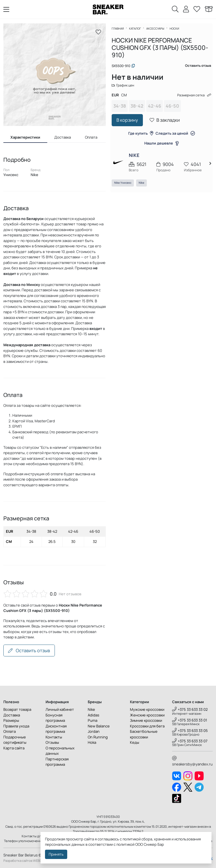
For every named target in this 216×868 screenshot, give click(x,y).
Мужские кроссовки (147, 709)
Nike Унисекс (126, 187)
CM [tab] (127, 99)
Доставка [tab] (63, 137)
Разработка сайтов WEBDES (24, 861)
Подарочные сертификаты (15, 740)
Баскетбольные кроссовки (144, 734)
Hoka (92, 742)
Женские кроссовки (147, 715)
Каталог (138, 32)
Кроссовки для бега (147, 726)
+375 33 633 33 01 (190, 720)
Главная (121, 32)
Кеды (135, 742)
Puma (93, 720)
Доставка (12, 715)
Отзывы (52, 742)
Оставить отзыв (29, 651)
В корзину (130, 124)
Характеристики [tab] (25, 137)
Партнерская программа (57, 762)
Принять (56, 854)
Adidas (94, 715)
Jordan (94, 731)
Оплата (10, 731)
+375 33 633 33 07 (190, 741)
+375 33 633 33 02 (190, 709)
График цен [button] (127, 88)
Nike (145, 187)
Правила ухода (16, 726)
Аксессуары (158, 32)
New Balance (99, 726)
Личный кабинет (60, 709)
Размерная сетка (190, 99)
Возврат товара (17, 709)
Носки (177, 32)
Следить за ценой (175, 137)
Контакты (54, 737)
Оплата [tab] (91, 137)
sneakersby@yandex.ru (192, 761)
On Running (98, 737)
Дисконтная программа (56, 729)
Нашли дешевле (161, 147)
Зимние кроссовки (146, 720)
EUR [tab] (118, 99)
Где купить (141, 137)
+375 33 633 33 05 (190, 731)
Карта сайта (14, 748)
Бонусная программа (55, 718)
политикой (125, 844)
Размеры (11, 720)
